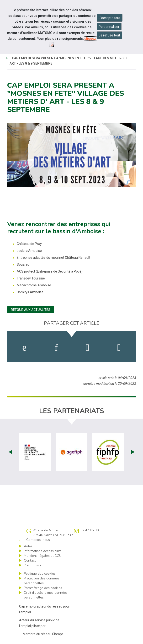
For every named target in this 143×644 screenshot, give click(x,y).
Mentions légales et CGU (43, 556)
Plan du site (33, 565)
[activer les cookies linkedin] (56, 348)
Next (133, 452)
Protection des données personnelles (42, 581)
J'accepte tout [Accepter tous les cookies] (109, 18)
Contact (30, 560)
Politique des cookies (40, 574)
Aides (28, 546)
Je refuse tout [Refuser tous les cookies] (109, 35)
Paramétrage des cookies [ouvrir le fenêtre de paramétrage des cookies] (43, 588)
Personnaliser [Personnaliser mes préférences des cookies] (109, 27)
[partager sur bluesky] (119, 348)
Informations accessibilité (43, 551)
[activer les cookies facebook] (24, 348)
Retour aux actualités (31, 310)
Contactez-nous (38, 540)
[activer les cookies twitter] (87, 348)
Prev (10, 452)
